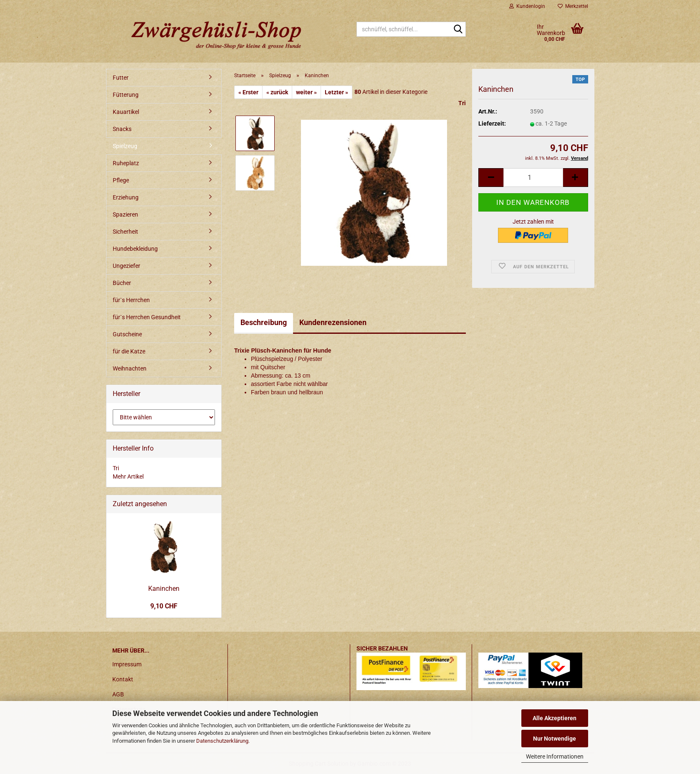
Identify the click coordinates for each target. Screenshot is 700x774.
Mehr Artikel (128, 477)
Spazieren (125, 214)
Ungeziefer (126, 266)
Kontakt (123, 679)
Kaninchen (164, 589)
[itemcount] (533, 178)
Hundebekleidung (135, 249)
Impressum (127, 664)
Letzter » (336, 92)
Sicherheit (125, 232)
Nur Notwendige (555, 739)
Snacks (122, 129)
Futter (121, 78)
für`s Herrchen (131, 300)
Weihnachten (130, 368)
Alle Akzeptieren (555, 718)
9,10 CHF (164, 606)
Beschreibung (264, 322)
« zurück (277, 92)
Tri (462, 103)
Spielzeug (125, 146)
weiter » (306, 92)
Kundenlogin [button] (527, 6)
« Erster (248, 92)
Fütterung (126, 95)
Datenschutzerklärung (222, 741)
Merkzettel (573, 6)
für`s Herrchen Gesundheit (147, 317)
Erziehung (126, 197)
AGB (118, 694)
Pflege (121, 180)
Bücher (122, 283)
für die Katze (129, 351)
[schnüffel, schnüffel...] (458, 30)
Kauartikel (126, 112)
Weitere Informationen (555, 756)
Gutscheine (127, 334)
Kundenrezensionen (333, 322)
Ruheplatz (126, 163)
